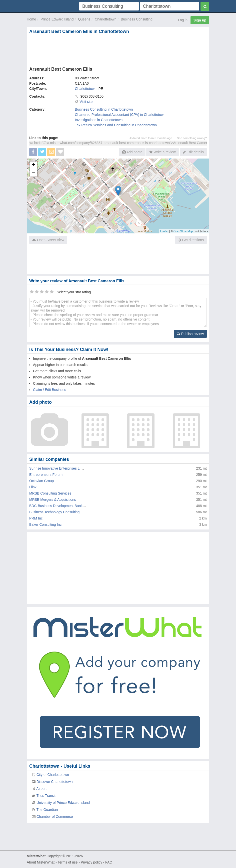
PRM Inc (36, 518)
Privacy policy (91, 862)
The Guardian (47, 810)
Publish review (190, 334)
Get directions (191, 240)
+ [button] (34, 165)
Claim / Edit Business (49, 390)
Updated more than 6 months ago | (153, 138)
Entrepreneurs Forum (46, 475)
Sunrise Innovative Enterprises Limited (59, 468)
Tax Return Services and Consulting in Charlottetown (116, 125)
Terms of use (67, 862)
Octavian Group (41, 481)
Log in (183, 20)
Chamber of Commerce (55, 817)
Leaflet (164, 231)
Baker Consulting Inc (45, 524)
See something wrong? (192, 138)
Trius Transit (46, 796)
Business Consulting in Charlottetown (104, 109)
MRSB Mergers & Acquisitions (53, 500)
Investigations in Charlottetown (99, 120)
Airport (41, 789)
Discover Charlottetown (55, 782)
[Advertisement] (118, 51)
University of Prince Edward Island (63, 803)
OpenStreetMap (183, 231)
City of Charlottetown (53, 775)
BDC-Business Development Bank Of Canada (65, 506)
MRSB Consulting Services (50, 493)
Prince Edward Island (57, 19)
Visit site (86, 102)
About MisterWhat (41, 862)
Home (31, 19)
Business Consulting (137, 19)
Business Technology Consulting (54, 512)
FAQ (109, 862)
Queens (84, 19)
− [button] (34, 173)
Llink (33, 487)
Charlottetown (105, 19)
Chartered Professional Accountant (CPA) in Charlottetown (120, 115)
